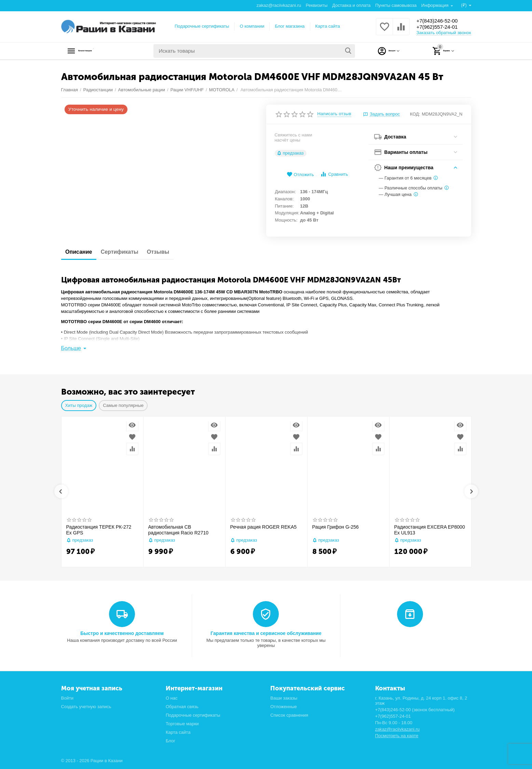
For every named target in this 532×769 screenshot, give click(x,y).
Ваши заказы (284, 698)
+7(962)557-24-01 (441, 27)
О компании (252, 26)
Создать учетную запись (86, 707)
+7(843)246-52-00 (441, 21)
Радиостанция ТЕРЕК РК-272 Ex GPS (99, 530)
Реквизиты (316, 5)
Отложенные (284, 707)
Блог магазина (290, 26)
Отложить (300, 175)
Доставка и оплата (351, 5)
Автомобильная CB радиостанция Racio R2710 (179, 530)
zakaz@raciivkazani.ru (278, 5)
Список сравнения (289, 715)
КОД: (415, 114)
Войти (67, 698)
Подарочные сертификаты (202, 26)
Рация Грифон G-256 (336, 527)
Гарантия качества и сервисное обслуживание (266, 633)
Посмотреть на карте (397, 736)
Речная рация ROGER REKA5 (264, 527)
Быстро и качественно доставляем (122, 633)
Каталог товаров (104, 51)
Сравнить (334, 174)
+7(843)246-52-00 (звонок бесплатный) (415, 710)
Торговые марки (182, 724)
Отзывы (171, 252)
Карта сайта (328, 26)
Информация (435, 5)
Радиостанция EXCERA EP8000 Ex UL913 (430, 530)
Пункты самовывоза (395, 5)
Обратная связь (182, 707)
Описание (81, 252)
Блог (170, 741)
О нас (172, 698)
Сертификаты (127, 252)
